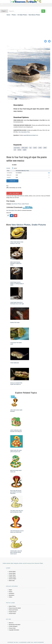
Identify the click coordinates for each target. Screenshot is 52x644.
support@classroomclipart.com (31, 135)
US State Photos (22, 15)
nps (30, 148)
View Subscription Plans (24, 132)
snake (40, 148)
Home (8, 15)
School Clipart (12, 571)
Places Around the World (15, 608)
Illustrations (12, 595)
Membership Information (15, 625)
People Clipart (12, 575)
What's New (12, 581)
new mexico (17, 148)
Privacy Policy (12, 628)
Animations (12, 593)
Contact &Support (13, 626)
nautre (35, 148)
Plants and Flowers (13, 610)
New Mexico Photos (34, 15)
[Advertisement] (26, 27)
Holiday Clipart (12, 577)
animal (19, 150)
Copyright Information (14, 630)
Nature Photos (12, 606)
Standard (15, 168)
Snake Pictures (25, 204)
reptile (25, 150)
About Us (11, 623)
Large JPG (9, 177)
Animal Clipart (12, 573)
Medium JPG (9, 175)
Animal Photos (12, 613)
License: (8, 168)
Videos (11, 597)
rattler (45, 148)
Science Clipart (12, 579)
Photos (14, 15)
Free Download (9, 173)
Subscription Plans (13, 210)
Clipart (10, 590)
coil (15, 150)
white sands (25, 148)
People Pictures (13, 612)
